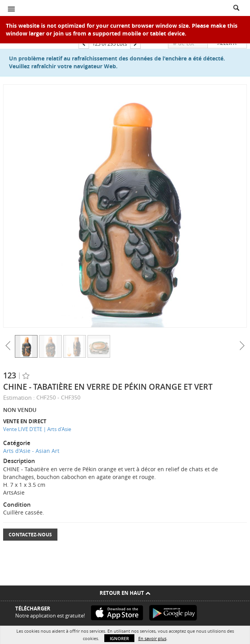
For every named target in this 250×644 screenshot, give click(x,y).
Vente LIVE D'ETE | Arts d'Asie (37, 429)
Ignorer (119, 638)
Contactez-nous (30, 535)
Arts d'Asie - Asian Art (31, 451)
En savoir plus (152, 638)
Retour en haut (125, 593)
